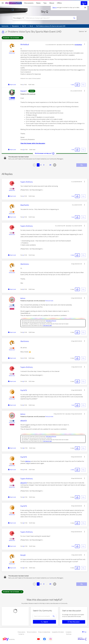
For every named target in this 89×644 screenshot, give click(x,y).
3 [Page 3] (44, 165)
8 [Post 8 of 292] (23, 381)
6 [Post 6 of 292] (23, 332)
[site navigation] (3, 3)
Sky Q (44, 12)
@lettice (28, 461)
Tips (45, 3)
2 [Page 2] (41, 165)
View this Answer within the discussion (33, 143)
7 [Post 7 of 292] (23, 358)
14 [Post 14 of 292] (23, 546)
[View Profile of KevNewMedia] (78, 45)
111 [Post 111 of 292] (24, 150)
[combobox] (48, 18)
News (38, 3)
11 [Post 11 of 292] (23, 470)
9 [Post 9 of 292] (23, 405)
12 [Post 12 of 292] (23, 497)
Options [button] (81, 31)
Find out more (49, 301)
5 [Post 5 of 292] (23, 289)
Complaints (68, 632)
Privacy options (21, 632)
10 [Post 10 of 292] (23, 448)
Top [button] (85, 632)
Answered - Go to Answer (13, 38)
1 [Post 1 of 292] (23, 85)
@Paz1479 (24, 421)
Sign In (84, 3)
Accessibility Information (58, 632)
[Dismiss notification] (85, 8)
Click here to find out (51, 321)
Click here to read (47, 325)
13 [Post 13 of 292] (23, 523)
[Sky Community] (14, 3)
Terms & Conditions (32, 632)
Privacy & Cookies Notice (44, 632)
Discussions (29, 3)
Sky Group (69, 634)
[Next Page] (55, 165)
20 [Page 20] (50, 165)
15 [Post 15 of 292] (23, 568)
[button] (84, 44)
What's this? (12, 53)
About (52, 3)
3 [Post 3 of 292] (23, 217)
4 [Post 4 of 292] (23, 255)
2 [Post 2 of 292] (23, 196)
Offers (59, 3)
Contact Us (21, 634)
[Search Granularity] (19, 18)
